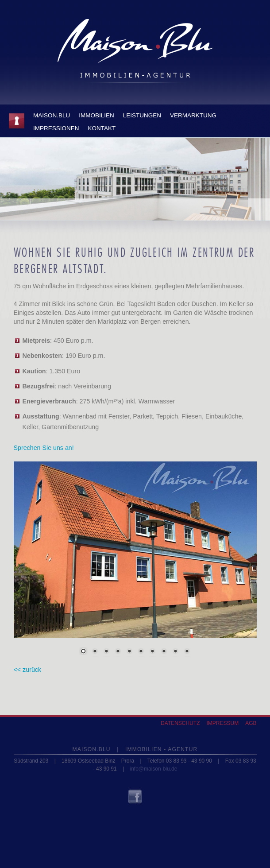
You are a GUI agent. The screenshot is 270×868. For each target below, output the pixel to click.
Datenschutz (180, 723)
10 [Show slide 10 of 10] (187, 652)
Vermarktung (193, 115)
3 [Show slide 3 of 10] (106, 652)
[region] (135, 564)
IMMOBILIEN (96, 115)
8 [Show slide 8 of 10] (164, 652)
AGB (251, 723)
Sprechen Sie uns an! (44, 448)
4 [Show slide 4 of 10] (118, 652)
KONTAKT (102, 128)
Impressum (222, 723)
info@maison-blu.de (153, 769)
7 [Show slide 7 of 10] (152, 652)
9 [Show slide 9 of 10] (175, 652)
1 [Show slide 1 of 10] (83, 652)
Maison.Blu (52, 115)
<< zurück (28, 670)
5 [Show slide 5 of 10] (129, 652)
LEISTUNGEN (142, 115)
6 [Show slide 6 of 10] (141, 652)
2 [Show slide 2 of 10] (95, 652)
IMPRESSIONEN (56, 128)
